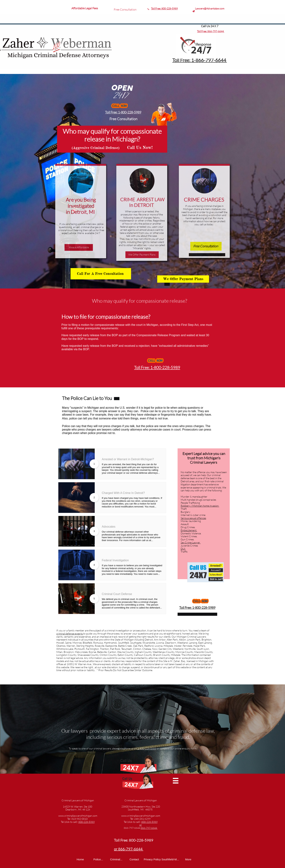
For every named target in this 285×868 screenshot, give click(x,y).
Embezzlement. (189, 530)
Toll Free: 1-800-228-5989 (123, 112)
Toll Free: (156, 8)
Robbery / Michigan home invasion (200, 506)
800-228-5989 (170, 8)
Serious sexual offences (193, 518)
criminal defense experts (70, 634)
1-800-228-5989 (146, 748)
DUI (183, 549)
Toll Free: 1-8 (185, 60)
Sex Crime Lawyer (191, 542)
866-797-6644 (216, 31)
